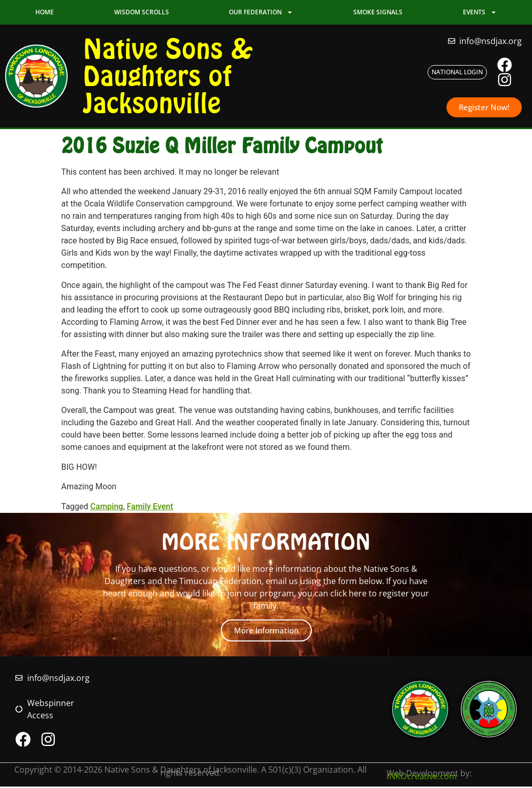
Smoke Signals (378, 12)
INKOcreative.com (422, 777)
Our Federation (261, 12)
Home (45, 12)
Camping (107, 507)
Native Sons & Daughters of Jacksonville (168, 76)
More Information (266, 630)
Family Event (150, 507)
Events (480, 12)
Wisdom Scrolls (142, 12)
